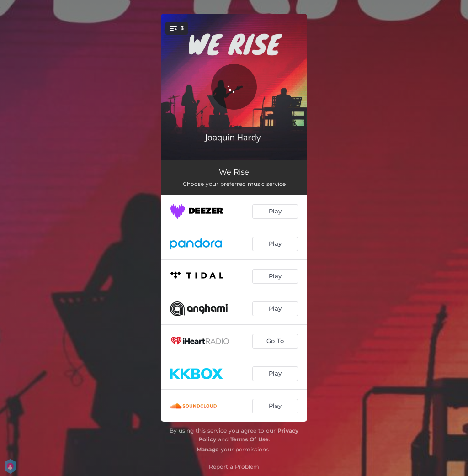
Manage (208, 449)
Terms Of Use (250, 439)
